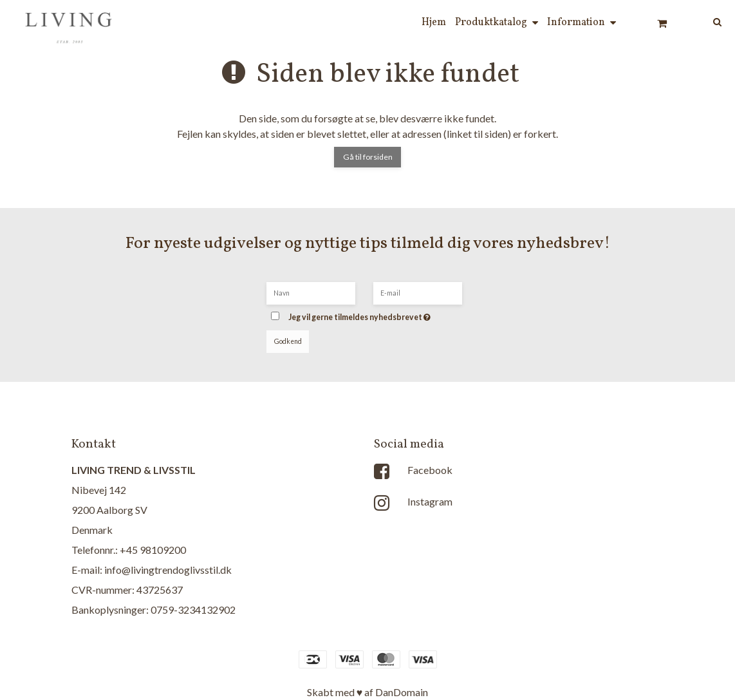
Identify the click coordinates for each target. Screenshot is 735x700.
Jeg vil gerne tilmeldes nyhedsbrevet (378, 313)
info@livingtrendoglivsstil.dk (168, 570)
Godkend (288, 341)
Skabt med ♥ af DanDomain (368, 692)
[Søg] (708, 21)
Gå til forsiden (368, 157)
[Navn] (311, 292)
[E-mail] (418, 292)
